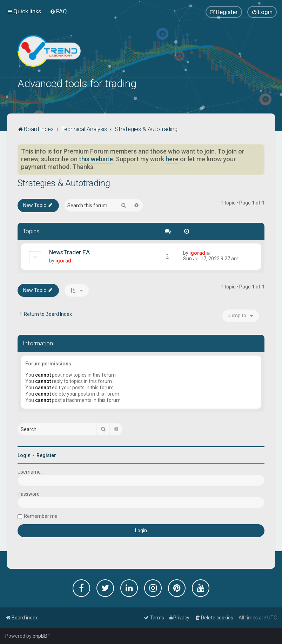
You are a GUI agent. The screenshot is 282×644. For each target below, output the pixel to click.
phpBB (40, 636)
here (172, 158)
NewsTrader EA (69, 251)
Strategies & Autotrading (64, 183)
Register (46, 455)
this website (96, 158)
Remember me (41, 515)
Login (24, 455)
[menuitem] (58, 11)
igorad (63, 260)
